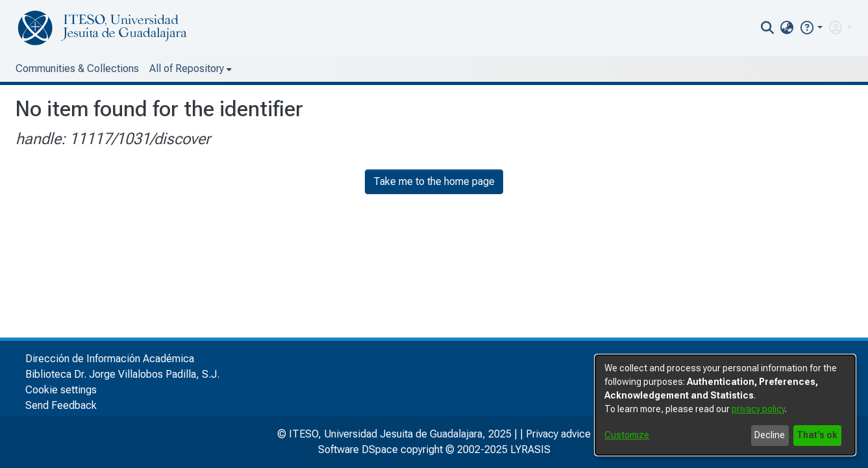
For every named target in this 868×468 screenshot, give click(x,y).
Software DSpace (358, 450)
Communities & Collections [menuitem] (77, 68)
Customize (627, 435)
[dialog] (725, 405)
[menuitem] (787, 28)
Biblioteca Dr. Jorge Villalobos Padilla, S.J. (122, 374)
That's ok (817, 435)
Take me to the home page (434, 181)
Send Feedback (61, 405)
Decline (770, 435)
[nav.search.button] (767, 28)
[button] (811, 28)
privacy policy (758, 409)
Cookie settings (61, 390)
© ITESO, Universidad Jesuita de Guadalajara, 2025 (394, 434)
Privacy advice (558, 434)
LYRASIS (530, 450)
